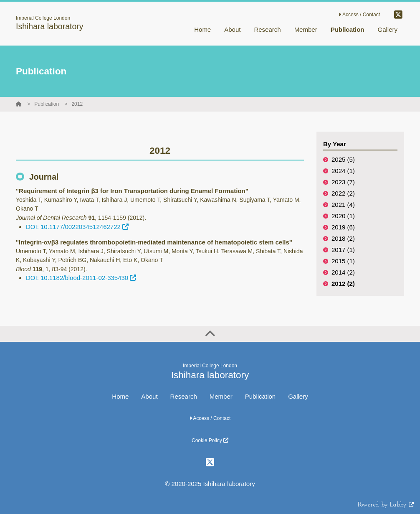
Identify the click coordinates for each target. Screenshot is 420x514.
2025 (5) (343, 159)
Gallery (298, 396)
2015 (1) (343, 261)
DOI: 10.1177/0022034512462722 (77, 227)
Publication (47, 104)
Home (120, 396)
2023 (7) (343, 182)
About (149, 396)
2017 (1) (343, 250)
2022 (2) (343, 193)
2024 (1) (343, 171)
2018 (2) (343, 238)
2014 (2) (343, 272)
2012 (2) (343, 284)
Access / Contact (359, 15)
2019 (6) (343, 227)
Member (221, 396)
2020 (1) (343, 216)
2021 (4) (343, 205)
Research (184, 396)
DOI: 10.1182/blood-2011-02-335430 (81, 278)
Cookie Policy (210, 440)
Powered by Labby (386, 505)
